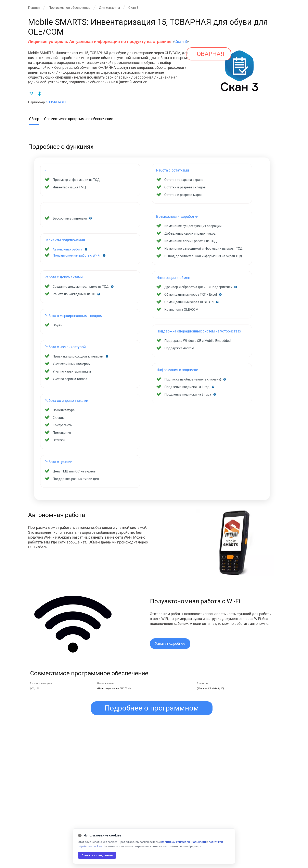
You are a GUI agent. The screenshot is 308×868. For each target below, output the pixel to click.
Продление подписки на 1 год (187, 387)
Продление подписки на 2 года (188, 394)
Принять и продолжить (98, 855)
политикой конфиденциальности (184, 842)
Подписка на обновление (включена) (193, 379)
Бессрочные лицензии (70, 218)
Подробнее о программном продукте (152, 710)
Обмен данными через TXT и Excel (191, 295)
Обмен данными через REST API (189, 302)
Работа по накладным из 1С (74, 294)
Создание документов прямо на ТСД (81, 287)
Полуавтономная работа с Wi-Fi (76, 255)
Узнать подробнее (170, 644)
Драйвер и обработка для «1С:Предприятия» (199, 287)
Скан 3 (181, 42)
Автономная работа (67, 249)
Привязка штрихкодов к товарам (78, 356)
